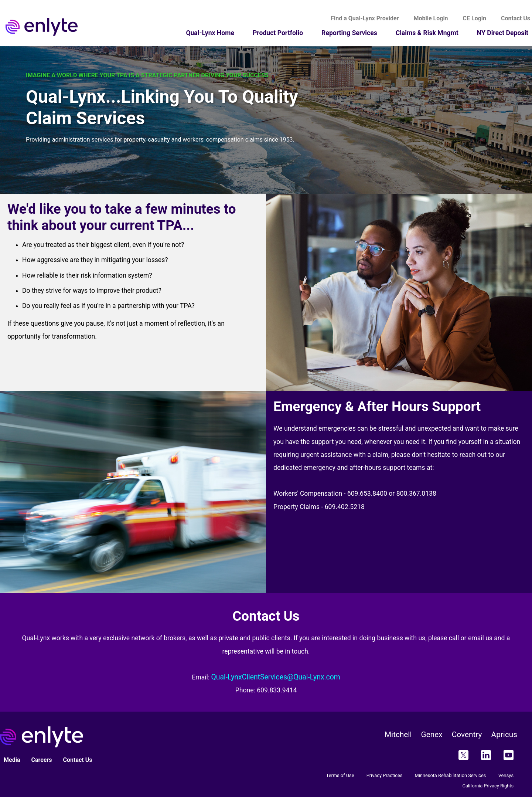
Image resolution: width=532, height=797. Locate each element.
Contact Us (78, 760)
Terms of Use (340, 775)
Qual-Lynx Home (210, 33)
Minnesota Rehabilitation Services (451, 775)
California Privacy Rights (488, 786)
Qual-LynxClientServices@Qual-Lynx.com (275, 677)
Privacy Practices (385, 775)
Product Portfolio (278, 33)
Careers (41, 760)
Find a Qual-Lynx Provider (365, 18)
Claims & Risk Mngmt (427, 33)
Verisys (506, 775)
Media (12, 760)
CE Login (475, 18)
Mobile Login (431, 18)
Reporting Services (349, 33)
